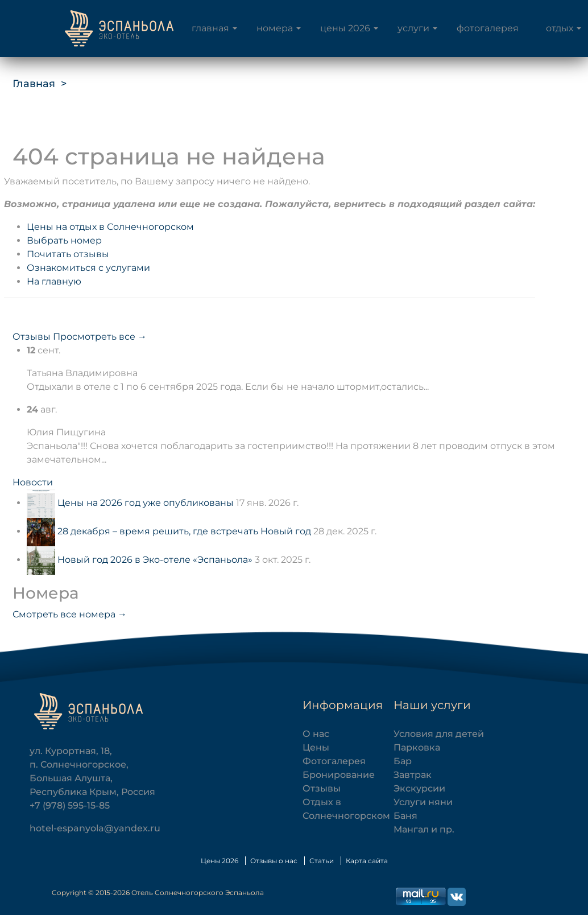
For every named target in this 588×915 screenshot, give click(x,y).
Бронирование (339, 775)
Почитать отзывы (68, 254)
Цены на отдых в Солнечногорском (110, 227)
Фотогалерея (488, 28)
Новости (33, 482)
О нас (316, 734)
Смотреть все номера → (70, 614)
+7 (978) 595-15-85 (70, 805)
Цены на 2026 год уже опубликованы (146, 503)
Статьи (322, 861)
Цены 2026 (345, 28)
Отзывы (32, 337)
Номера (275, 28)
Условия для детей (439, 734)
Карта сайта (367, 861)
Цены (316, 747)
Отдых (560, 28)
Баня (405, 816)
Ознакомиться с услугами (88, 268)
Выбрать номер (64, 240)
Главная (210, 28)
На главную (54, 281)
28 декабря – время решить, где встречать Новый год (184, 531)
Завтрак (413, 775)
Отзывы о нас (274, 861)
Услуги (413, 28)
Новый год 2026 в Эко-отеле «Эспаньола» (155, 560)
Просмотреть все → (100, 337)
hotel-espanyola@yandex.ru (95, 828)
